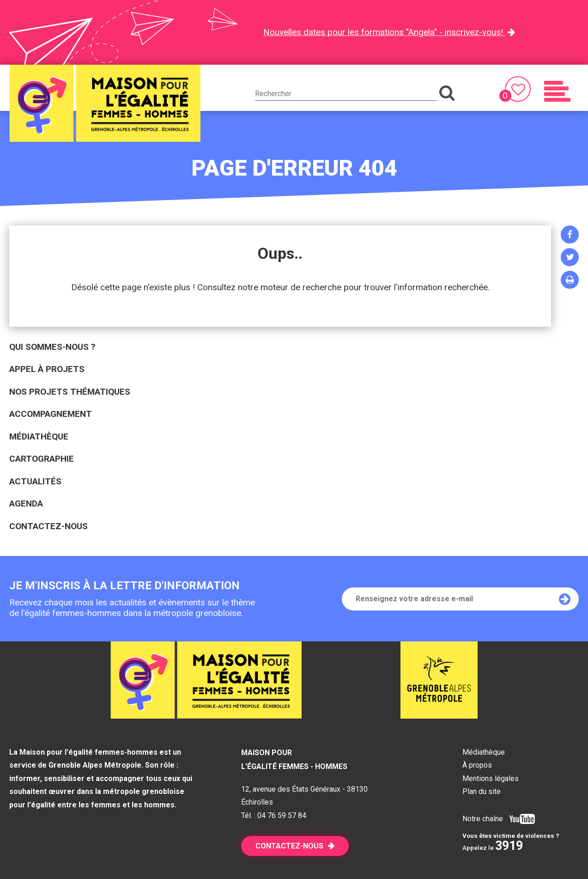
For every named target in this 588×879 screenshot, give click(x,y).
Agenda (26, 504)
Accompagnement (51, 414)
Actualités (35, 481)
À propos (477, 765)
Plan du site (482, 791)
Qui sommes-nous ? (52, 347)
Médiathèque (39, 436)
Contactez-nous (48, 526)
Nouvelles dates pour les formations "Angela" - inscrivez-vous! (384, 32)
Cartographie (42, 459)
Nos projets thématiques (70, 392)
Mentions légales (491, 778)
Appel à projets (47, 369)
